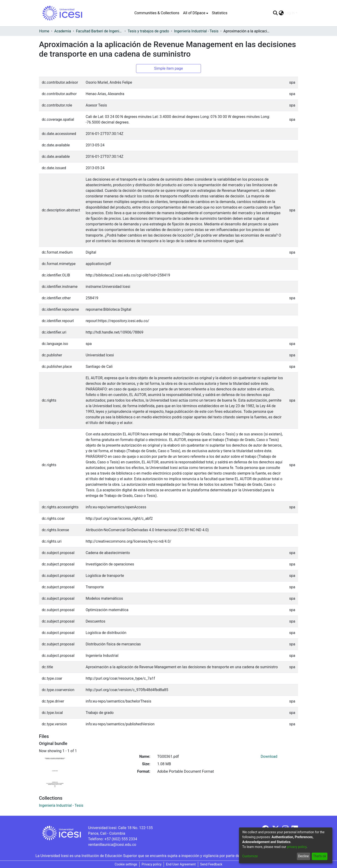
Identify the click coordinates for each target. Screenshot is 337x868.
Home (44, 31)
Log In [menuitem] (290, 13)
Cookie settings (126, 864)
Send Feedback (211, 864)
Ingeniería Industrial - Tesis (196, 31)
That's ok (319, 856)
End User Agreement (181, 864)
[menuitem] (195, 13)
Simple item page (168, 68)
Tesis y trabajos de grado (148, 31)
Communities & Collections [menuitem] (157, 13)
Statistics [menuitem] (220, 13)
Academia (63, 31)
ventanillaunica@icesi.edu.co (112, 845)
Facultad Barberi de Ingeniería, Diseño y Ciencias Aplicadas (99, 31)
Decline (303, 856)
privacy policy (297, 847)
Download (269, 756)
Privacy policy (152, 864)
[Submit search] (275, 13)
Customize (250, 856)
